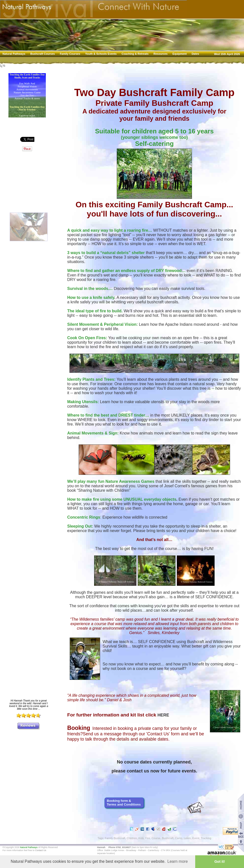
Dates (195, 54)
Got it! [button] (220, 862)
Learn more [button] (178, 861)
